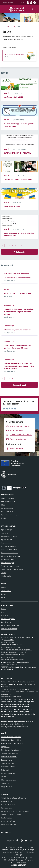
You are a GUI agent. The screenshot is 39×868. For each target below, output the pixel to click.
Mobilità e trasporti (8, 563)
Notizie (4, 587)
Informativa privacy (8, 767)
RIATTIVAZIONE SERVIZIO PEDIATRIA (17, 153)
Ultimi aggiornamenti (8, 780)
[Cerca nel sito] (33, 9)
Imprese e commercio (9, 559)
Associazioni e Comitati (9, 629)
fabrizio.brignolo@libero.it (15, 724)
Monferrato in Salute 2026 (14, 54)
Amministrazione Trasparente (11, 737)
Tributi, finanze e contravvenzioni (13, 569)
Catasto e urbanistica (9, 546)
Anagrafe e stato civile (9, 536)
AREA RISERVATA (18, 865)
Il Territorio (5, 615)
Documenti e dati (19, 385)
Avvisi (6, 289)
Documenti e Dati (7, 508)
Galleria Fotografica (8, 619)
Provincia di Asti (7, 801)
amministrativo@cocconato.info (17, 652)
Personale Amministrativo (10, 515)
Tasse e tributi (6, 591)
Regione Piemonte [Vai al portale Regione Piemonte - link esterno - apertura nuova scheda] (8, 2)
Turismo (4, 573)
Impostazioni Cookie (8, 773)
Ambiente (5, 533)
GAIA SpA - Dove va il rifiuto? (11, 814)
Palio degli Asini (7, 808)
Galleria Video (6, 622)
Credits (4, 777)
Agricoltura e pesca (8, 530)
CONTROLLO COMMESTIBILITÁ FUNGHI (18, 180)
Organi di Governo (7, 498)
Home (4, 27)
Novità (7, 93)
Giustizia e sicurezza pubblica (11, 556)
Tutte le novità (19, 252)
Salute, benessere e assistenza (12, 566)
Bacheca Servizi (7, 760)
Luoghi (4, 612)
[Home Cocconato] (19, 9)
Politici (3, 518)
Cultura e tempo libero (9, 549)
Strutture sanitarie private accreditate (18, 278)
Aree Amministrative (8, 502)
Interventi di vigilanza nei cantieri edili (18, 330)
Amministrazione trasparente (16, 274)
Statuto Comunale (8, 763)
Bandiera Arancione (8, 805)
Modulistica (9, 305)
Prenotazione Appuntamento (11, 750)
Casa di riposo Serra (8, 821)
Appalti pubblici (6, 540)
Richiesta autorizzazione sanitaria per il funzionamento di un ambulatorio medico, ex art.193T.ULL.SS (19, 366)
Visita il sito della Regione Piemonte (14, 798)
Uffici (3, 505)
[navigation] (4, 9)
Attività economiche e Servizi (11, 625)
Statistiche (5, 783)
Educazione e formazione (10, 553)
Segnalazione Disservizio (10, 753)
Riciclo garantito (7, 818)
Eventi (3, 609)
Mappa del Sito (6, 786)
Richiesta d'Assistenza (9, 757)
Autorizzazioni (6, 543)
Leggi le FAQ (6, 747)
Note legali (5, 770)
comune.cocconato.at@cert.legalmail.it (19, 650)
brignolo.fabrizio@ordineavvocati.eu (17, 727)
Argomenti (11, 27)
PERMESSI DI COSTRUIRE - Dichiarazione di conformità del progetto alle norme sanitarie (19, 312)
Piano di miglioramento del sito (12, 743)
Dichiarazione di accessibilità (11, 740)
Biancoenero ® (21, 860)
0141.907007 (9, 640)
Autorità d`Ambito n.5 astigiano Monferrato (16, 811)
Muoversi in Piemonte (9, 824)
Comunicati (5, 594)
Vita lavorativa (6, 576)
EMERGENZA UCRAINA (12, 206)
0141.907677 (9, 642)
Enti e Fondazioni (7, 512)
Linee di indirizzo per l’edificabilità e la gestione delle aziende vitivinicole (18, 347)
